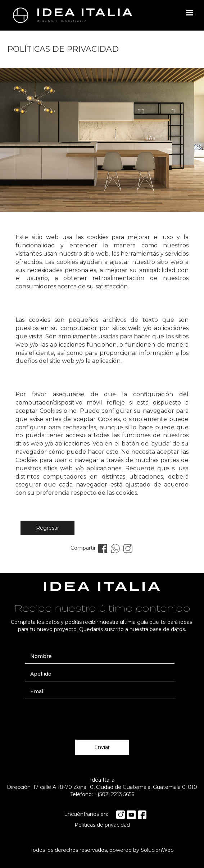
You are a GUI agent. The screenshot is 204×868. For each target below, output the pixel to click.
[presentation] (102, 717)
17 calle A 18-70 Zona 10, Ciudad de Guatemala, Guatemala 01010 (115, 787)
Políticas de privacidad (102, 825)
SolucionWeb (157, 850)
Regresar (47, 528)
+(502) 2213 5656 (114, 794)
